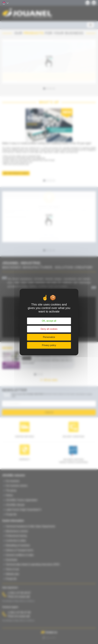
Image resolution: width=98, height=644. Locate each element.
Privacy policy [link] (49, 345)
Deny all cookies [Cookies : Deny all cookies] (49, 329)
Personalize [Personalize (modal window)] (49, 337)
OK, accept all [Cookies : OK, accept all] (49, 321)
